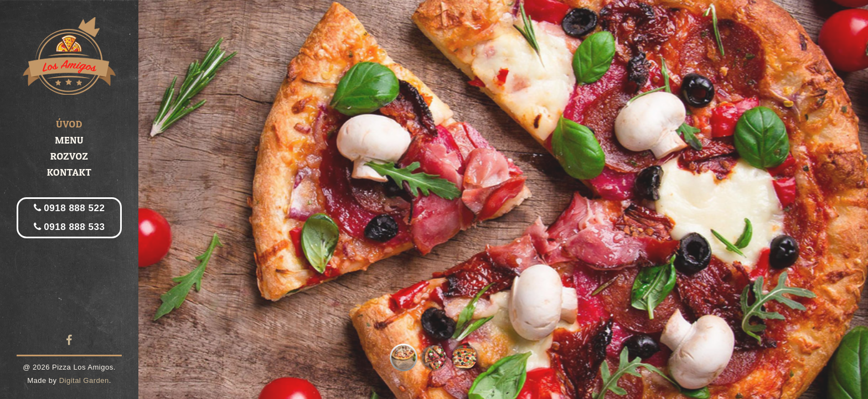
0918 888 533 (69, 227)
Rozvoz (69, 156)
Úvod (69, 124)
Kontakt (69, 172)
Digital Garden (84, 380)
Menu (69, 140)
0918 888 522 (69, 208)
